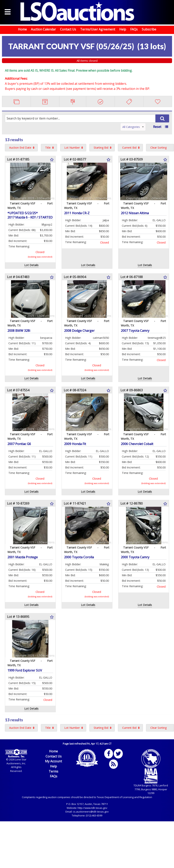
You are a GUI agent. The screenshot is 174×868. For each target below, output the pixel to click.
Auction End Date (20, 148)
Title (48, 148)
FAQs (134, 29)
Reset (157, 127)
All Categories (133, 127)
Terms (53, 771)
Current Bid (129, 148)
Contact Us (68, 29)
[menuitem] (21, 148)
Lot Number (72, 148)
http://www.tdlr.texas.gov (92, 808)
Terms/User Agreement (98, 29)
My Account (53, 761)
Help (123, 29)
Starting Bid (101, 148)
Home (22, 29)
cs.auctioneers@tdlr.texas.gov (91, 812)
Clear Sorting (158, 148)
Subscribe (149, 29)
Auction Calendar (43, 29)
